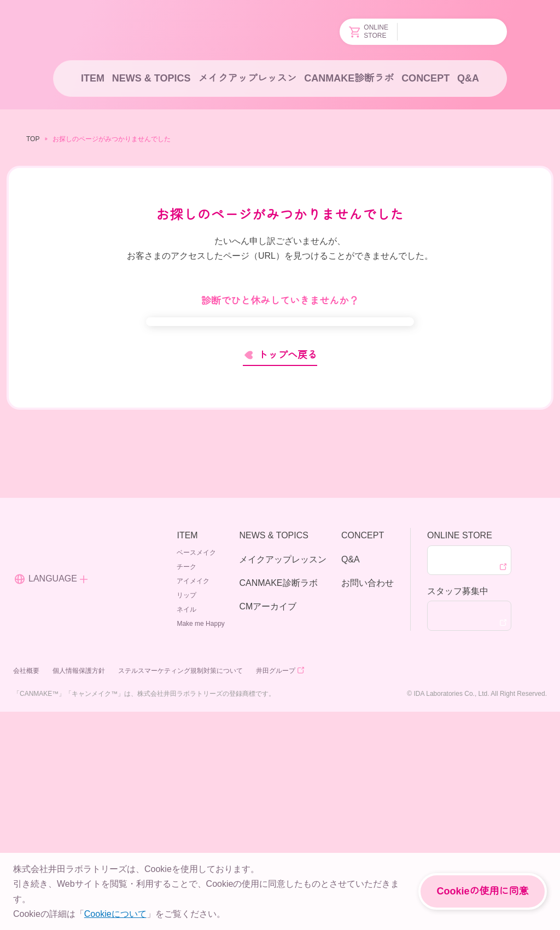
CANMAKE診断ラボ (349, 78)
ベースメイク (199, 767)
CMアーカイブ (267, 821)
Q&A (469, 78)
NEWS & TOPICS (150, 78)
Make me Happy (202, 838)
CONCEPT (425, 78)
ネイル (189, 824)
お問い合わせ (367, 797)
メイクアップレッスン (247, 78)
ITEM (92, 78)
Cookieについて (114, 914)
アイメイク (195, 795)
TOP (32, 139)
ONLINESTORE (369, 32)
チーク (189, 781)
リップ (189, 809)
